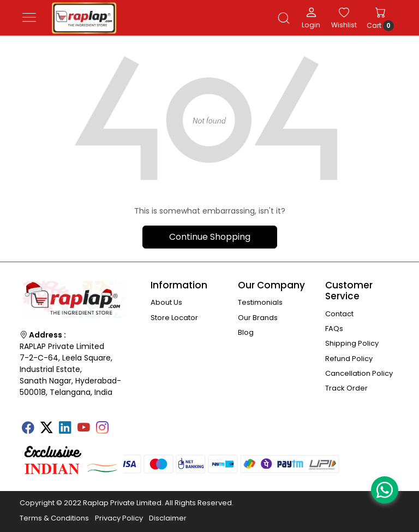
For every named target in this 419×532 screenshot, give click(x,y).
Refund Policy (349, 359)
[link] (284, 18)
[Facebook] (28, 429)
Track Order (346, 388)
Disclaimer (168, 518)
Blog (246, 332)
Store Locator (174, 318)
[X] (46, 429)
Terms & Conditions (54, 518)
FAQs (334, 329)
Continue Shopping (210, 237)
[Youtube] (83, 429)
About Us (166, 302)
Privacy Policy (119, 518)
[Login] (311, 17)
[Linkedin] (65, 429)
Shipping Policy (352, 343)
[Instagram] (102, 429)
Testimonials (260, 302)
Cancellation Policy (359, 373)
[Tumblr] (121, 424)
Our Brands (258, 318)
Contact (339, 314)
